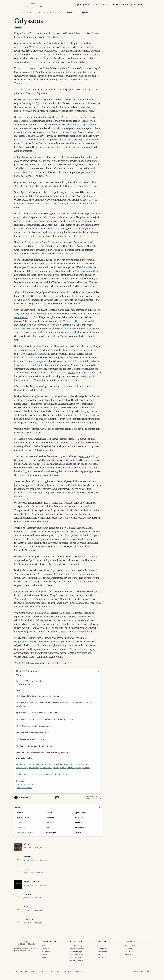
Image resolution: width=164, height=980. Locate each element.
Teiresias (60, 485)
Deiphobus (36, 346)
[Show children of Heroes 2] (75, 12)
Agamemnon (89, 125)
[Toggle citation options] (57, 797)
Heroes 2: (19, 807)
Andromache (39, 354)
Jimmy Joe (24, 798)
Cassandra (33, 365)
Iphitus (28, 460)
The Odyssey (53, 37)
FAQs (99, 955)
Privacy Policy (54, 971)
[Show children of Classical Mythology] (44, 12)
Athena (63, 768)
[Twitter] (142, 971)
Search (141, 5)
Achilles (74, 125)
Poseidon (71, 768)
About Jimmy (102, 949)
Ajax (81, 292)
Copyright (42, 971)
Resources (129, 5)
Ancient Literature (76, 960)
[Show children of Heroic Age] (61, 12)
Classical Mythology (35, 12)
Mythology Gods (76, 958)
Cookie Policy (68, 971)
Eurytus (84, 456)
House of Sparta (25, 788)
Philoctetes (20, 329)
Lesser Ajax (21, 768)
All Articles (46, 952)
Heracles (45, 464)
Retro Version (102, 958)
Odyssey (18, 390)
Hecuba (72, 373)
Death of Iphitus (43, 774)
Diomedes (87, 267)
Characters (46, 949)
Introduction (102, 946)
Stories (116, 5)
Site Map (45, 958)
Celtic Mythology (76, 952)
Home (20, 12)
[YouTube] (148, 971)
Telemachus (20, 83)
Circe (47, 570)
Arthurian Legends (76, 955)
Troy (27, 111)
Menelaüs (23, 121)
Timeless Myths (131, 946)
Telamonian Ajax (82, 764)
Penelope (60, 76)
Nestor (73, 132)
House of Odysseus (26, 784)
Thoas (83, 649)
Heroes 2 (70, 12)
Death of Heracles (59, 774)
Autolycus (19, 47)
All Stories (46, 946)
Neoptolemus (21, 317)
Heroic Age (55, 12)
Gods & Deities (100, 5)
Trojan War (21, 774)
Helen (46, 68)
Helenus (79, 321)
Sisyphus (65, 47)
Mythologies (82, 5)
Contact (79, 971)
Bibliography (102, 952)
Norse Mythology (76, 946)
